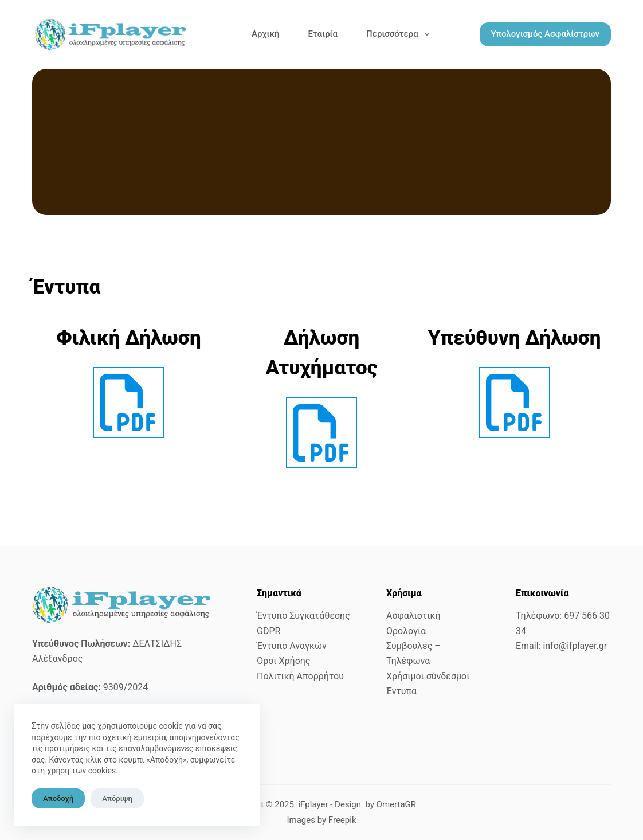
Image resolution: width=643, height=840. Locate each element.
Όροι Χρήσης (283, 661)
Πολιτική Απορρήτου (300, 676)
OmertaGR (396, 804)
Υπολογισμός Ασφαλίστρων (545, 34)
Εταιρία (323, 34)
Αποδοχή (58, 798)
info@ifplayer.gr (575, 646)
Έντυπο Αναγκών (292, 646)
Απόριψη (117, 798)
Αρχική (266, 34)
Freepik (342, 820)
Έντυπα (401, 691)
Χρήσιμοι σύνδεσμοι (428, 676)
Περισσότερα (400, 34)
